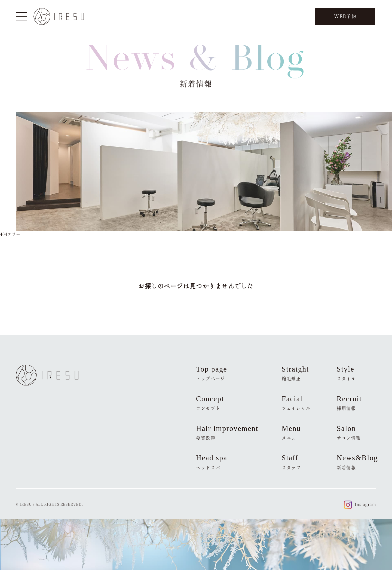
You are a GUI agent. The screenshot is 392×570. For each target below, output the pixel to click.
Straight (295, 373)
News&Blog (357, 462)
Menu (292, 433)
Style (347, 373)
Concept (210, 403)
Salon (349, 433)
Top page (212, 373)
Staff (292, 462)
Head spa (212, 462)
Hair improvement (227, 433)
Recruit (349, 403)
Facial (296, 403)
